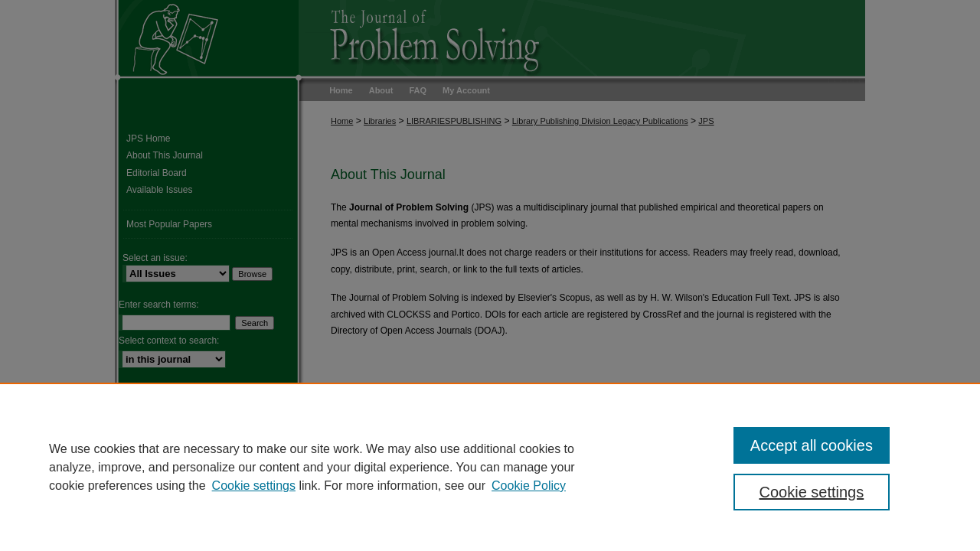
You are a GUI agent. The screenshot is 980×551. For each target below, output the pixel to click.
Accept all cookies (812, 445)
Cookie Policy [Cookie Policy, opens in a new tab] (529, 486)
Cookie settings (254, 486)
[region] (490, 467)
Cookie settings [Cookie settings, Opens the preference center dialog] (812, 492)
